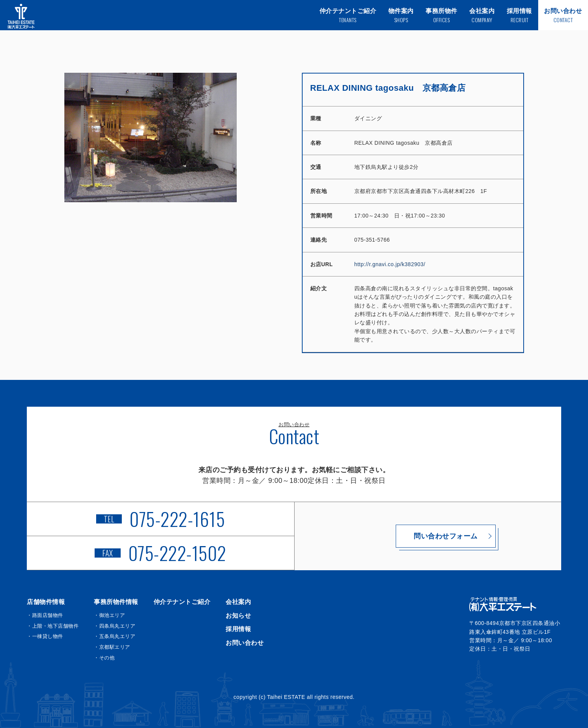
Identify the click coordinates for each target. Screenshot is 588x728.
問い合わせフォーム (428, 536)
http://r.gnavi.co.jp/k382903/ (390, 264)
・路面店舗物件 (45, 615)
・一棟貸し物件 (45, 636)
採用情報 (238, 629)
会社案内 (238, 602)
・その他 (104, 658)
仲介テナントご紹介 (182, 602)
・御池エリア (109, 615)
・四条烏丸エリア (115, 626)
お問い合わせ (245, 643)
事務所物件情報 (116, 602)
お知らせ (238, 616)
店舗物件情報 (46, 602)
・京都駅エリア (112, 647)
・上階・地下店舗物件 (53, 626)
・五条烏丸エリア (115, 636)
